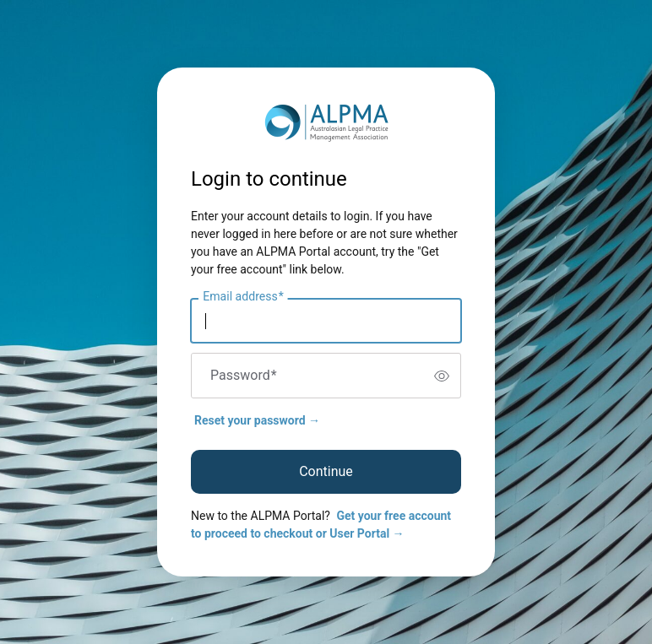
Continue (326, 471)
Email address (243, 297)
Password (244, 376)
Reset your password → (257, 420)
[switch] (442, 376)
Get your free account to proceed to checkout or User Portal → (321, 525)
